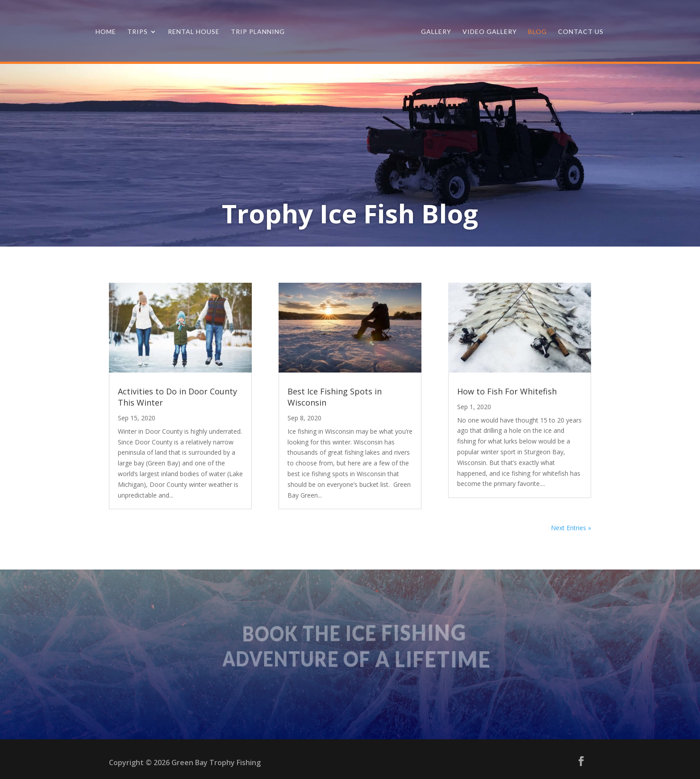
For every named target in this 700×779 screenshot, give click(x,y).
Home (106, 32)
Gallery (436, 32)
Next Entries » (571, 528)
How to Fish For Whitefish (507, 391)
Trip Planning (258, 32)
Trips (137, 32)
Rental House (194, 32)
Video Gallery (490, 32)
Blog (537, 32)
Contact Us (581, 32)
